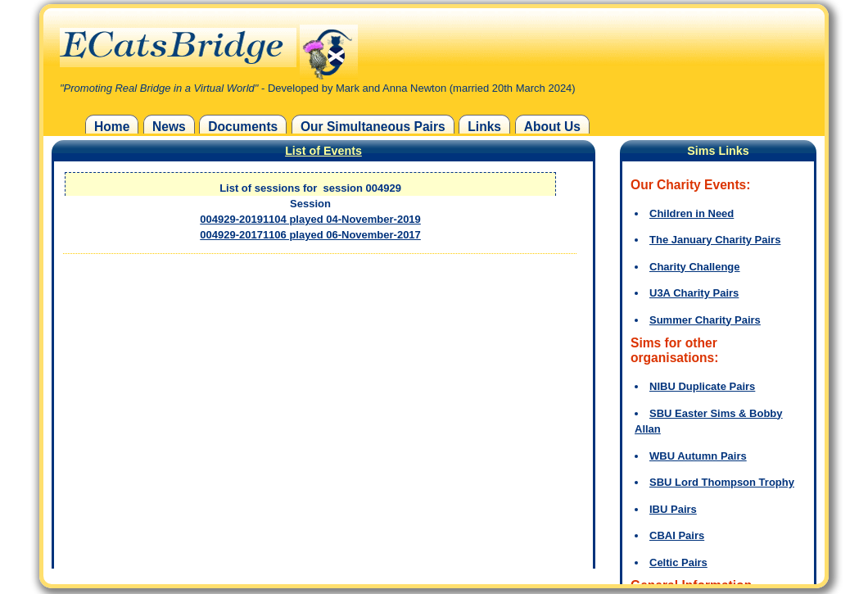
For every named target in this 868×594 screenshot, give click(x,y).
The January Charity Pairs (715, 240)
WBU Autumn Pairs (698, 456)
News (169, 127)
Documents (243, 127)
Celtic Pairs (678, 562)
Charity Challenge (695, 267)
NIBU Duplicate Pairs (702, 386)
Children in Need (692, 213)
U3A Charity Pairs (694, 293)
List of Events (323, 151)
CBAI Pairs (677, 535)
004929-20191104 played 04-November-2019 (310, 219)
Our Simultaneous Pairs (373, 127)
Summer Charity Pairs (705, 320)
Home (112, 127)
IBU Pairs (673, 509)
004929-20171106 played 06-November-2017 (310, 235)
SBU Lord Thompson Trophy (722, 482)
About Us (552, 127)
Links (484, 127)
